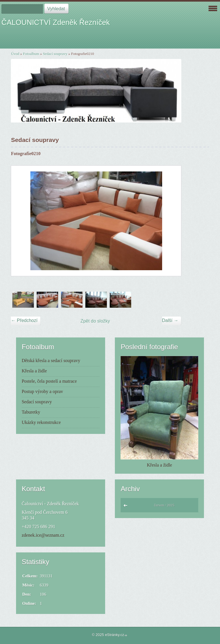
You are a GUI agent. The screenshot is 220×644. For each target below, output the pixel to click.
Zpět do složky (95, 321)
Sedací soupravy (55, 54)
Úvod (15, 54)
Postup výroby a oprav (42, 391)
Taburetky (31, 412)
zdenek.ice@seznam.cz (43, 535)
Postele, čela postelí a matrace (49, 381)
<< (127, 507)
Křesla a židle (34, 371)
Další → (170, 320)
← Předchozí (24, 320)
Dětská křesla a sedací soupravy (51, 360)
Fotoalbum (31, 54)
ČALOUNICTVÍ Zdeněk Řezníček (56, 22)
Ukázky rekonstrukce (41, 422)
